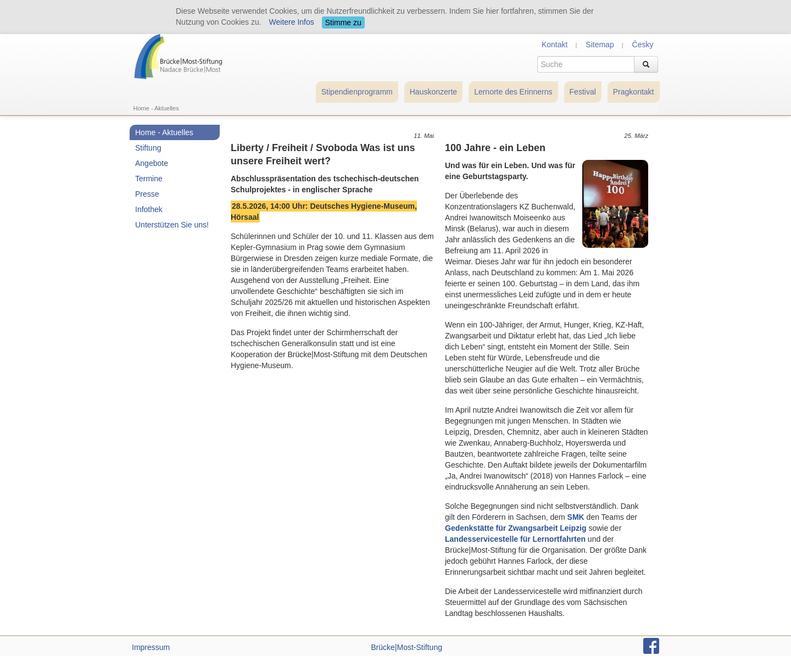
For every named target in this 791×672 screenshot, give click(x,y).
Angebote (152, 163)
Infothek (149, 209)
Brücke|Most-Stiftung (406, 647)
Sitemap (600, 45)
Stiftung (148, 148)
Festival (583, 92)
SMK (576, 517)
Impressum (151, 647)
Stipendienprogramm (357, 92)
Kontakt (555, 45)
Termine (149, 179)
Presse (147, 194)
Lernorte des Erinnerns (513, 92)
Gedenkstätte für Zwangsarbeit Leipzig (516, 528)
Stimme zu (343, 23)
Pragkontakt (634, 92)
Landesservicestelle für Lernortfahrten (515, 539)
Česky (643, 45)
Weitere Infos (292, 22)
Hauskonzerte (433, 92)
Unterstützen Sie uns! (172, 225)
